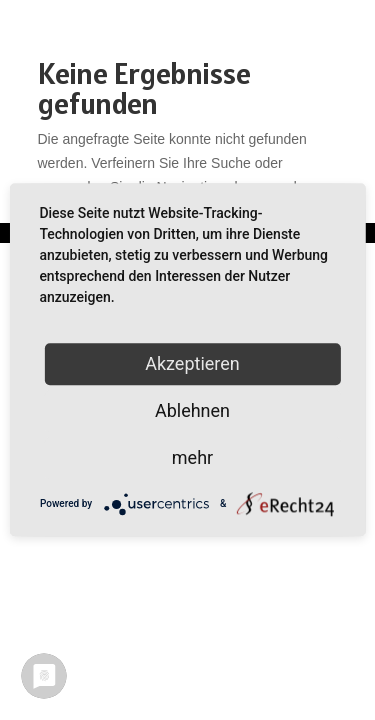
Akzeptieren (192, 363)
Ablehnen (192, 410)
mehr (192, 457)
